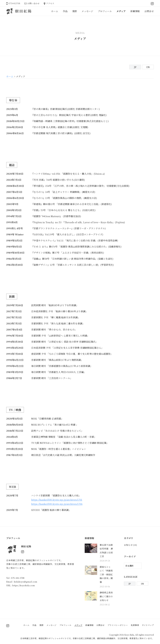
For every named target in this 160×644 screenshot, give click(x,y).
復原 (75, 11)
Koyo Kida (129, 635)
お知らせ (128, 545)
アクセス (50, 3)
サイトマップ (148, 625)
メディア (121, 11)
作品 (65, 11)
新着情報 (135, 11)
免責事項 (135, 625)
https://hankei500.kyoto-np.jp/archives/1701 (57, 500)
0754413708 (14, 3)
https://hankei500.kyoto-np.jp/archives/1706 (57, 504)
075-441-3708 (18, 578)
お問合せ (149, 11)
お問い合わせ (33, 3)
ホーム (55, 11)
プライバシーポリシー (118, 625)
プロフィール (105, 11)
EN (148, 67)
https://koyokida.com (24, 585)
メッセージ (87, 11)
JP (135, 67)
